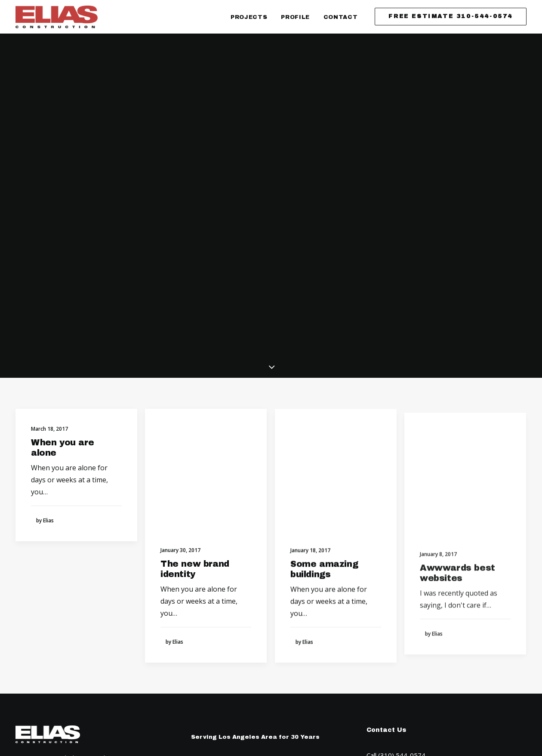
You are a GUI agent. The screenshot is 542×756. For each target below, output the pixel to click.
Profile (295, 17)
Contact (341, 17)
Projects (249, 17)
